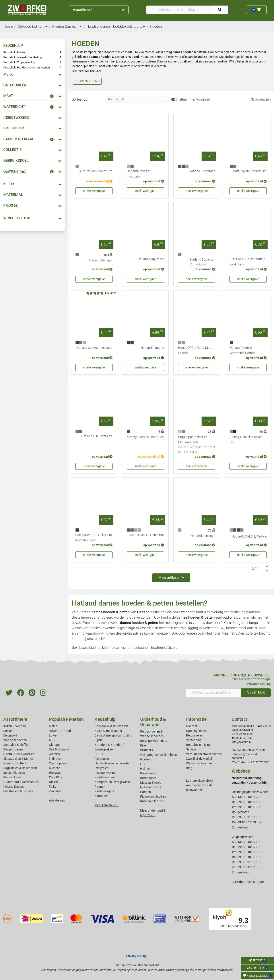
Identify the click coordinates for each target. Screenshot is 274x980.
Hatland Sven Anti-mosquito (139, 174)
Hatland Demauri (101, 260)
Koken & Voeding (15, 726)
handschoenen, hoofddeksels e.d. (152, 648)
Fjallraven (56, 759)
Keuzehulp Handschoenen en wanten (27, 67)
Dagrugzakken (105, 749)
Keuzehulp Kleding (15, 52)
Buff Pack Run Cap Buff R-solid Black (248, 262)
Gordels (146, 759)
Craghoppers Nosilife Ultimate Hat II (197, 445)
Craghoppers (58, 763)
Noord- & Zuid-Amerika (19, 754)
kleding (211, 633)
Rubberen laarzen (152, 801)
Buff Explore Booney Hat (96, 171)
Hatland (143, 612)
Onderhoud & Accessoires (21, 782)
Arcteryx (55, 754)
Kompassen (148, 778)
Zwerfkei (55, 791)
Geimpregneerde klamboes (158, 755)
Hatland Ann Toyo (203, 536)
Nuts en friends (151, 787)
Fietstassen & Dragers (18, 791)
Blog (189, 768)
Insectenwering (105, 773)
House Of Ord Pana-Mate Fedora (195, 350)
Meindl (53, 726)
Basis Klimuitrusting (108, 731)
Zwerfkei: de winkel (199, 759)
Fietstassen (103, 759)
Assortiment (99, 10)
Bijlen (98, 740)
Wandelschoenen (15, 740)
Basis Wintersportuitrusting (113, 735)
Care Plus (55, 777)
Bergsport (10, 735)
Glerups (54, 745)
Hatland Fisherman (202, 171)
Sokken (8, 731)
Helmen (145, 769)
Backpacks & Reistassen (111, 726)
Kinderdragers (104, 791)
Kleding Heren (13, 777)
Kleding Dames (14, 787)
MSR (52, 740)
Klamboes (101, 796)
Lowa (53, 735)
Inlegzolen (102, 768)
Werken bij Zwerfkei (199, 763)
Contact (192, 726)
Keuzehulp (105, 719)
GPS (143, 764)
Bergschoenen (13, 749)
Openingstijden (196, 731)
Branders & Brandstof (110, 745)
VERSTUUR (256, 693)
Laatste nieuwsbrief (200, 781)
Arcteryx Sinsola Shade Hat (145, 437)
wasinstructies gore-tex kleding (246, 633)
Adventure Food (60, 731)
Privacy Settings (137, 956)
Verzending (194, 740)
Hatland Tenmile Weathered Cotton (242, 350)
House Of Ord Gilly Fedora (249, 537)
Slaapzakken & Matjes (18, 759)
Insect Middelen (14, 773)
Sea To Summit (59, 749)
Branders (147, 750)
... (45, 26)
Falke (53, 787)
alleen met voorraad (195, 99)
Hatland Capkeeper (151, 259)
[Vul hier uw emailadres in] (214, 693)
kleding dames (114, 648)
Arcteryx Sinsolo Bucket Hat (246, 440)
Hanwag (55, 773)
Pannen (146, 792)
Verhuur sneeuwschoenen (204, 754)
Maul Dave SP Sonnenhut (147, 535)
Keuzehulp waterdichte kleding (22, 57)
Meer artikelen (171, 578)
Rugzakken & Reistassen (20, 768)
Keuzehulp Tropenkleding (19, 62)
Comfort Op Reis (15, 763)
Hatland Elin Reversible (97, 436)
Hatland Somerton (203, 262)
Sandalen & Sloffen (16, 745)
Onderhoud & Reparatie (153, 722)
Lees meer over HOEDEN (86, 71)
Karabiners (148, 773)
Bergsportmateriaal (154, 741)
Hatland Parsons (152, 348)
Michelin (55, 768)
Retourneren (195, 735)
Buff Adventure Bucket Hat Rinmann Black (94, 538)
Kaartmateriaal (105, 777)
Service (191, 749)
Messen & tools (151, 783)
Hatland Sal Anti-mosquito (94, 348)
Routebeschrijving (198, 745)
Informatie (196, 719)
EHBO (99, 754)
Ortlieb (53, 782)
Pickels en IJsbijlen (153, 797)
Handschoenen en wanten (113, 763)
